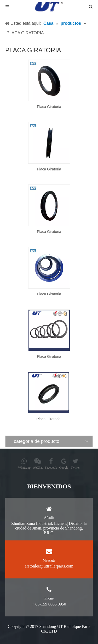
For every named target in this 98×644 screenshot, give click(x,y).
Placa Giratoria (49, 107)
